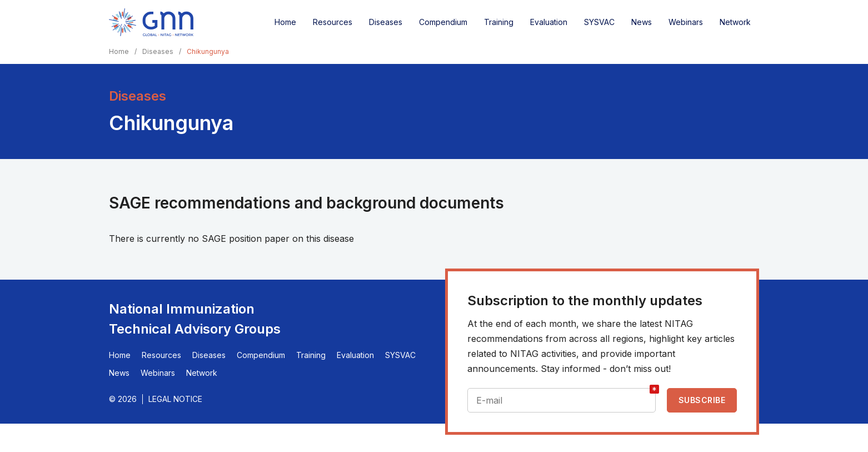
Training (499, 22)
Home (285, 22)
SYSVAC (599, 22)
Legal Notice (175, 399)
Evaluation (549, 22)
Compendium (443, 22)
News (642, 22)
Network (735, 22)
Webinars (686, 22)
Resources (333, 22)
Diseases (386, 22)
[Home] (151, 22)
